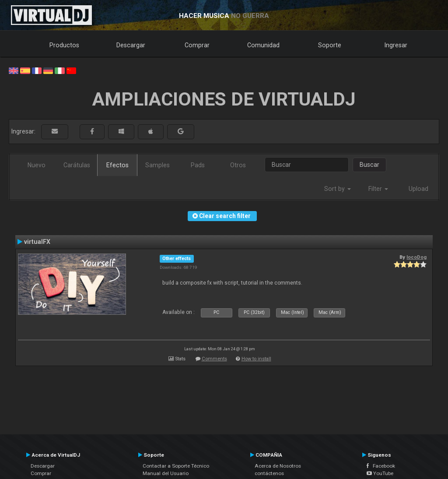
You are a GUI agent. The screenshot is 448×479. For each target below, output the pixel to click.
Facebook (381, 466)
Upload (418, 189)
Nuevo (37, 165)
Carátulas (77, 165)
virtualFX (37, 242)
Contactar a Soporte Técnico (176, 466)
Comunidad (263, 45)
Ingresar (396, 45)
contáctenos (269, 473)
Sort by (338, 189)
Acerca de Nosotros (278, 466)
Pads (198, 165)
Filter (378, 189)
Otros (238, 165)
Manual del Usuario (166, 473)
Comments (214, 359)
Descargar (131, 45)
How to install (256, 359)
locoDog (416, 257)
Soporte (330, 45)
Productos (64, 45)
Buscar (369, 165)
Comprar (197, 45)
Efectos (117, 165)
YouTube (380, 473)
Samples (157, 165)
